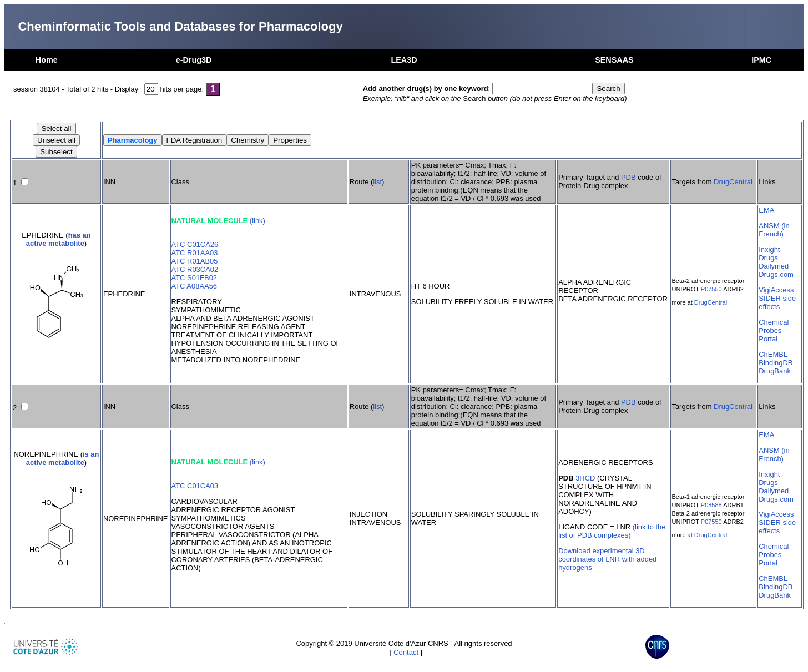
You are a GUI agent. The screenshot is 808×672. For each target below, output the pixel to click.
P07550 (711, 289)
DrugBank (775, 371)
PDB (628, 177)
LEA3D (404, 60)
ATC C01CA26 (195, 244)
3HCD (585, 478)
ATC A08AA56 (195, 286)
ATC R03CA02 (195, 269)
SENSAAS (614, 60)
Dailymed (774, 266)
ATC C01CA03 (195, 486)
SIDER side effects (777, 302)
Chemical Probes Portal (774, 330)
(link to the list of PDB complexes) (612, 531)
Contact (406, 652)
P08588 (711, 505)
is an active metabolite (63, 458)
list (377, 182)
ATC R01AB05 (195, 261)
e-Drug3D (194, 60)
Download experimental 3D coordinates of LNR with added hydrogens (607, 559)
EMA (766, 210)
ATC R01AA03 (195, 253)
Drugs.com (776, 274)
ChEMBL (773, 354)
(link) (257, 221)
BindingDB (776, 363)
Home (47, 60)
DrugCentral (733, 182)
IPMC (761, 60)
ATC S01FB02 (195, 278)
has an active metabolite (59, 239)
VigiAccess (776, 290)
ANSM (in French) (774, 230)
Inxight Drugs (769, 254)
